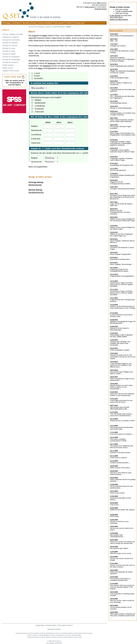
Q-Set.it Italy (78, 633)
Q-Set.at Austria (34, 633)
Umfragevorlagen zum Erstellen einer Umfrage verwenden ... (123, 114)
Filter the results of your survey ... (121, 553)
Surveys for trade (9, 48)
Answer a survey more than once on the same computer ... (122, 566)
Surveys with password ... (119, 170)
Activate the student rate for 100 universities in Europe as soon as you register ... (123, 357)
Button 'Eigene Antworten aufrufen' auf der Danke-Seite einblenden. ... (122, 121)
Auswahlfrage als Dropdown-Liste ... (122, 165)
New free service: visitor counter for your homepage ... (122, 601)
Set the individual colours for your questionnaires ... (121, 487)
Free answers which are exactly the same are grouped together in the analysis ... (122, 587)
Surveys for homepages (11, 60)
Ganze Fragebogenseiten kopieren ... (123, 66)
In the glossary (115, 16)
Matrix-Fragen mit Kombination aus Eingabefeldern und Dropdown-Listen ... (123, 135)
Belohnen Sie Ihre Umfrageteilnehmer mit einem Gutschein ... (120, 212)
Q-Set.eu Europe (33, 637)
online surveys (90, 7)
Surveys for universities (11, 40)
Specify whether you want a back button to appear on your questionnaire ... (121, 387)
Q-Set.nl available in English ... (121, 350)
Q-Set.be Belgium (44, 635)
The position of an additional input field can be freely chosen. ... (122, 447)
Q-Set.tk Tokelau (45, 637)
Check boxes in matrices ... (119, 458)
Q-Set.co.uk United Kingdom (63, 633)
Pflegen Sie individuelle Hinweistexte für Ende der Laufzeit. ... (123, 72)
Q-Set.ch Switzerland (47, 633)
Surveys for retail (9, 51)
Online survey (7, 68)
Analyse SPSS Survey (11, 71)
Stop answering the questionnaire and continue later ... (121, 428)
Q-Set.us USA (77, 637)
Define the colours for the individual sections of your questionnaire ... (122, 395)
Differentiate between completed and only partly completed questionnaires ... (123, 616)
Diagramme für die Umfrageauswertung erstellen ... (121, 183)
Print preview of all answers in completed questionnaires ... (120, 579)
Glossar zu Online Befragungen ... (122, 108)
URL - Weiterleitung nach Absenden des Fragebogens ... (122, 97)
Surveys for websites (10, 43)
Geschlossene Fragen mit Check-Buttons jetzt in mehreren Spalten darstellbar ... (121, 284)
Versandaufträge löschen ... (119, 103)
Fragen (35, 36)
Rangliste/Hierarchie (36, 192)
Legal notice (40, 625)
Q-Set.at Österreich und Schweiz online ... (121, 316)
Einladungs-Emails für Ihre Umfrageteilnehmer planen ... (120, 270)
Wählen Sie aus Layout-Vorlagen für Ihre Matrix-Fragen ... (122, 228)
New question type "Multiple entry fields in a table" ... (121, 373)
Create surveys (8, 65)
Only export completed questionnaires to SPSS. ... (119, 440)
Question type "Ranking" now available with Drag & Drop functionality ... (120, 343)
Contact (69, 23)
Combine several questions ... (120, 463)
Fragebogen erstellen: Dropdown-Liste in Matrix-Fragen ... (121, 159)
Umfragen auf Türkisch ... (119, 46)
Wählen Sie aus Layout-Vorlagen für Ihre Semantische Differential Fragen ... (123, 221)
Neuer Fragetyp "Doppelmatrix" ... (121, 254)
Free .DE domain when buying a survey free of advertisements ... (121, 415)
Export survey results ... (118, 493)
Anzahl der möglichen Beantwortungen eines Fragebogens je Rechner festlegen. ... (122, 59)
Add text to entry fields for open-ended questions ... (121, 474)
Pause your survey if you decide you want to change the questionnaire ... (122, 542)
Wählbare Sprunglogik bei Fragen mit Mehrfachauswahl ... (123, 322)
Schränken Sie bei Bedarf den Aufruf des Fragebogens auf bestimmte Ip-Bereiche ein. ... (122, 197)
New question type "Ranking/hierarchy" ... (118, 536)
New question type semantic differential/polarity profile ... (120, 408)
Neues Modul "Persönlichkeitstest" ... (123, 36)
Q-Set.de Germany (22, 633)
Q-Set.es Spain (32, 635)
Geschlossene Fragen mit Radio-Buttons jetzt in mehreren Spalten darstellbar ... (121, 293)
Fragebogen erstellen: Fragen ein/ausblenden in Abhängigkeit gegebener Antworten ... (121, 143)
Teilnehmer (52, 63)
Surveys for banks (9, 54)
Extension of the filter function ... (121, 453)
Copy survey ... (115, 505)
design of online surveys (119, 19)
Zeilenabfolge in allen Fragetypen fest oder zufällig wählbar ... (121, 336)
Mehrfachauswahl (35, 185)
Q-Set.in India (67, 637)
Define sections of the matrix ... (121, 468)
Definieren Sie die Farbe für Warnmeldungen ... (119, 329)
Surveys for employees (11, 57)
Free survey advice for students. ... (122, 434)
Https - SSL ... (115, 41)
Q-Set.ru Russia (56, 637)
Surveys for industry (10, 46)
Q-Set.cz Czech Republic (73, 635)
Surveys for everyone (10, 62)
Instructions (17, 23)
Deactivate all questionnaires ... (121, 259)
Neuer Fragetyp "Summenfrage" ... (122, 264)
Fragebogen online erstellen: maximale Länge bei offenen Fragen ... (122, 152)
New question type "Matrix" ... (120, 548)
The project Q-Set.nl (65, 625)
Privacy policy (51, 625)
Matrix (45, 36)
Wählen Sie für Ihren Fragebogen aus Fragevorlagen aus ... (121, 235)
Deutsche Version (101, 9)
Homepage (6, 23)
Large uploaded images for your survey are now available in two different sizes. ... (121, 365)
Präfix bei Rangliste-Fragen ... (120, 78)
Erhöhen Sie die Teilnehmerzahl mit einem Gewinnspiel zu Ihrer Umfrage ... (123, 308)
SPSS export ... (115, 516)
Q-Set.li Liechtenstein (57, 635)
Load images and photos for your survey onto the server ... (121, 401)
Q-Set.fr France (88, 633)
